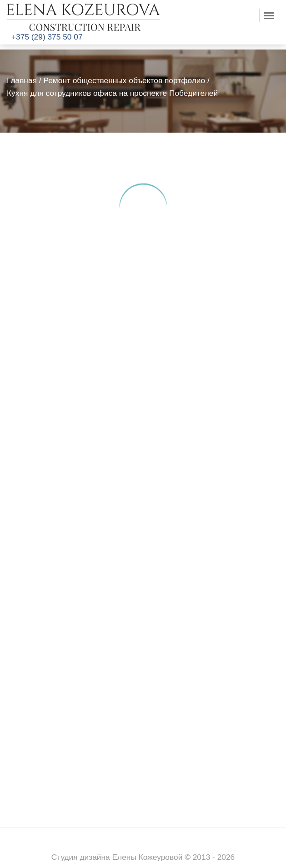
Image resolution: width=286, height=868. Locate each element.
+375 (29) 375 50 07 (47, 37)
